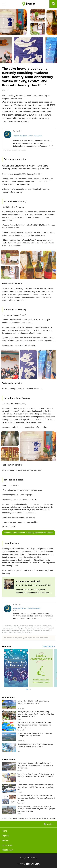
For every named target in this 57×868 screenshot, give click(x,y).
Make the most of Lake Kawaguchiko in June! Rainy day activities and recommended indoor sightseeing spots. (34, 725)
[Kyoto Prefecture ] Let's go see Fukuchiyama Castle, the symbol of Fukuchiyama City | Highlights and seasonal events (36, 809)
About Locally (8, 850)
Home (4, 831)
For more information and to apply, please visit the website (28, 533)
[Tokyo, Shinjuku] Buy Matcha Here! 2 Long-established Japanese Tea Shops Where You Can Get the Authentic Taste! (36, 714)
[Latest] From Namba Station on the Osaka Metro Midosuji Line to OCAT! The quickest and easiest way (36, 787)
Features (6, 840)
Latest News (7, 845)
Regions (5, 836)
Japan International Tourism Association (28, 136)
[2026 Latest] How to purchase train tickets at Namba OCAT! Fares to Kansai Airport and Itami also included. (35, 766)
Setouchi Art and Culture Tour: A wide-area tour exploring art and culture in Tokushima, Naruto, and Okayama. (36, 798)
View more (48, 646)
